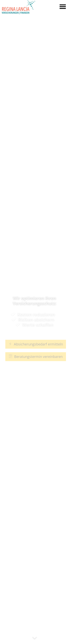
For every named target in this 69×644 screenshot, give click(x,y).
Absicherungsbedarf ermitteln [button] (36, 344)
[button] (34, 640)
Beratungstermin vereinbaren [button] (36, 357)
